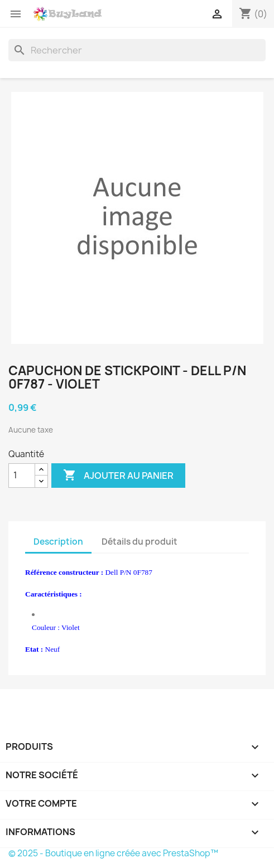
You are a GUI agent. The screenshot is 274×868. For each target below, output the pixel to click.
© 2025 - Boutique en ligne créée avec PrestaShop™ (113, 853)
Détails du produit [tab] (140, 542)
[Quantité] (22, 476)
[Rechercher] (137, 50)
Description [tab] (58, 542)
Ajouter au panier (118, 476)
